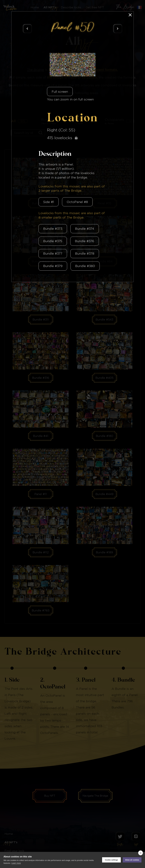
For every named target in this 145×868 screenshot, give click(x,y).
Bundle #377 (53, 253)
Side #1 (49, 202)
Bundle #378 (85, 253)
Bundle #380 (85, 266)
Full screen (60, 92)
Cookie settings (111, 860)
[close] (141, 853)
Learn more (16, 863)
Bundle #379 (53, 266)
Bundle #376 (85, 241)
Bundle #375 (53, 241)
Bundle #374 (85, 229)
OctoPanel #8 (77, 202)
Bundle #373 (53, 229)
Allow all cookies (132, 860)
